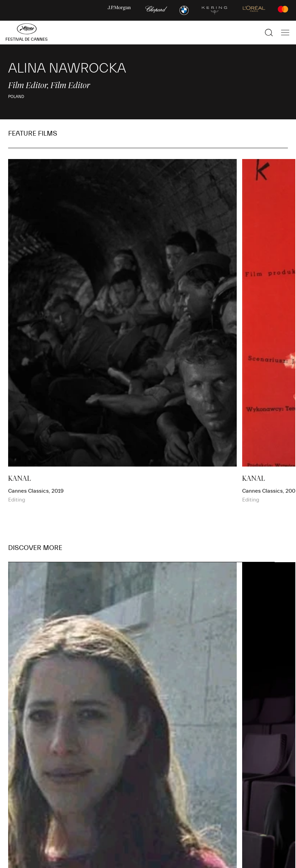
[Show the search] (269, 33)
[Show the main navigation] (285, 33)
